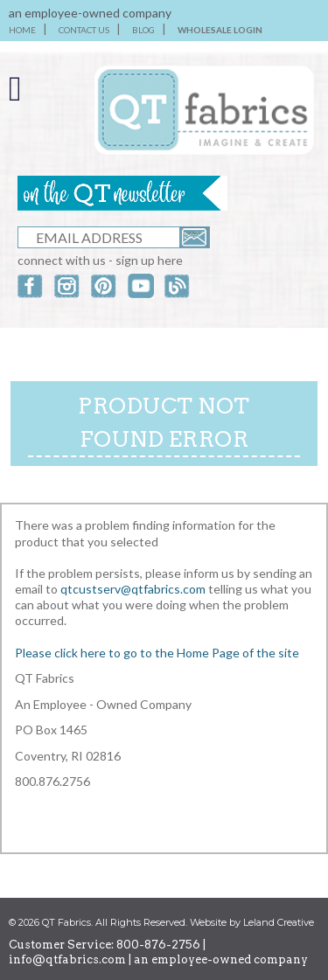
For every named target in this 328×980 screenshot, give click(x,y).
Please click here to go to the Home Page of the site (157, 653)
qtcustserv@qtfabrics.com (134, 589)
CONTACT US (84, 30)
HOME (22, 30)
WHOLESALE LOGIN (220, 30)
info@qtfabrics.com (67, 959)
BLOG (143, 30)
